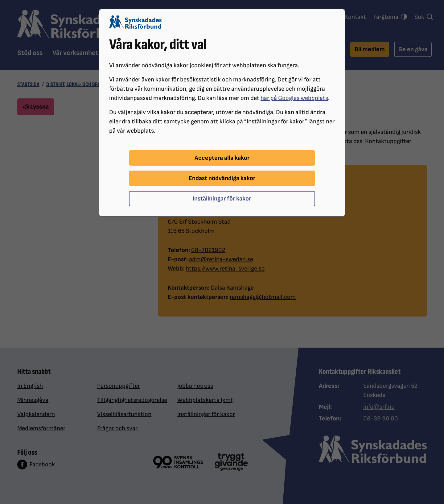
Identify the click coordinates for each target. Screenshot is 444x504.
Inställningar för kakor (222, 199)
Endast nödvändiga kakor (222, 178)
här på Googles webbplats (294, 98)
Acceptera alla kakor (222, 158)
